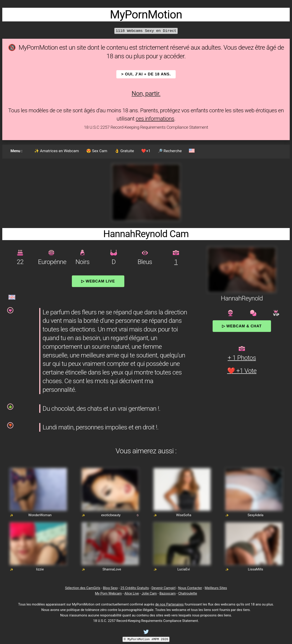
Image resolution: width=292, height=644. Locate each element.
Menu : (16, 151)
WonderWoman (40, 515)
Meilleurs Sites (216, 588)
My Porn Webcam (108, 593)
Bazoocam (168, 593)
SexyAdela (255, 515)
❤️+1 (146, 151)
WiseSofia (184, 515)
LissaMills (255, 569)
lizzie (40, 569)
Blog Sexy (110, 588)
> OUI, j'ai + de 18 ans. (146, 74)
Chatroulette (188, 593)
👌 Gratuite (124, 151)
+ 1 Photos (242, 358)
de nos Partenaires (169, 604)
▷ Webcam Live (98, 281)
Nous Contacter (190, 588)
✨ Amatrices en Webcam (57, 151)
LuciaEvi (184, 569)
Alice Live (132, 593)
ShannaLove (112, 569)
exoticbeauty (111, 515)
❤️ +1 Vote (242, 371)
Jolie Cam (149, 593)
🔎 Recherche (170, 151)
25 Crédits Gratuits (135, 588)
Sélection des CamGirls (83, 588)
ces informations (155, 119)
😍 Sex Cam (97, 151)
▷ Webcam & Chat (242, 326)
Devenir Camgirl (163, 588)
